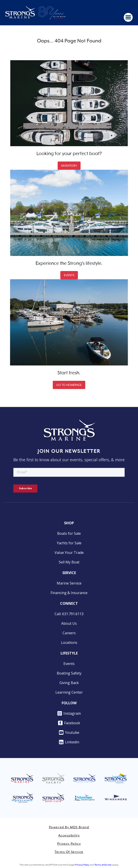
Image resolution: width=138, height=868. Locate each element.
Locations (69, 643)
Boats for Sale (69, 533)
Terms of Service (69, 852)
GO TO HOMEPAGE (69, 385)
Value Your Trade (69, 553)
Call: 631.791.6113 (69, 614)
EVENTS (69, 275)
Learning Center (69, 692)
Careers (69, 633)
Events (69, 664)
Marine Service (69, 583)
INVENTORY (69, 166)
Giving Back (69, 683)
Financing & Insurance (69, 593)
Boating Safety (69, 673)
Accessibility (69, 836)
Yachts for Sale (69, 543)
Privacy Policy (69, 844)
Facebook (69, 723)
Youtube (69, 732)
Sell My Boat (69, 562)
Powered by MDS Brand (69, 827)
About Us (69, 623)
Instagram (69, 713)
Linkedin (69, 742)
